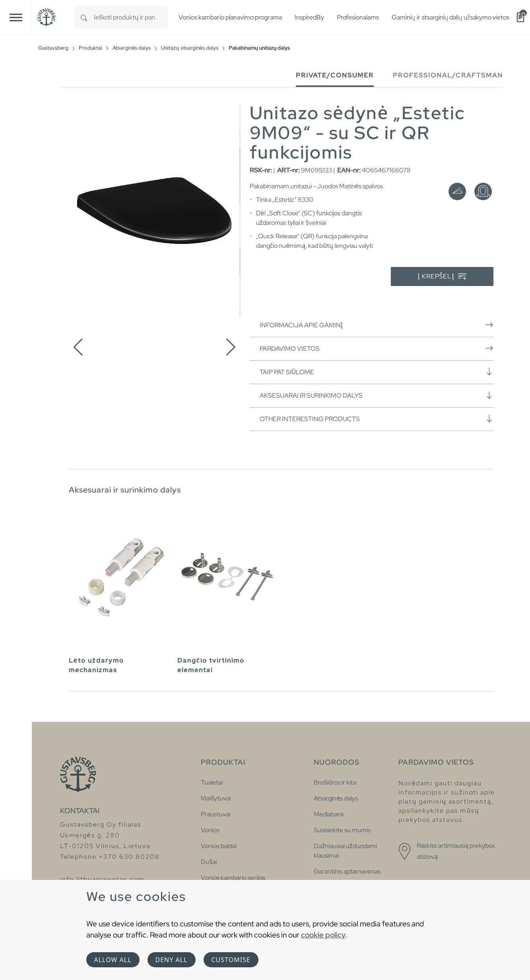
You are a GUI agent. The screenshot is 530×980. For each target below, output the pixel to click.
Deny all (172, 960)
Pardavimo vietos (377, 348)
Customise (231, 960)
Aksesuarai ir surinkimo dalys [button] (377, 395)
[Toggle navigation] (16, 17)
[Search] (84, 17)
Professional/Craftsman (448, 75)
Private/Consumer (335, 75)
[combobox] (131, 17)
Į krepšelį (442, 277)
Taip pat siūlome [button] (377, 372)
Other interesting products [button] (377, 419)
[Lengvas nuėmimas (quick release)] (483, 191)
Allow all (113, 960)
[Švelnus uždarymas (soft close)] (457, 191)
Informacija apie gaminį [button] (377, 325)
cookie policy (323, 935)
